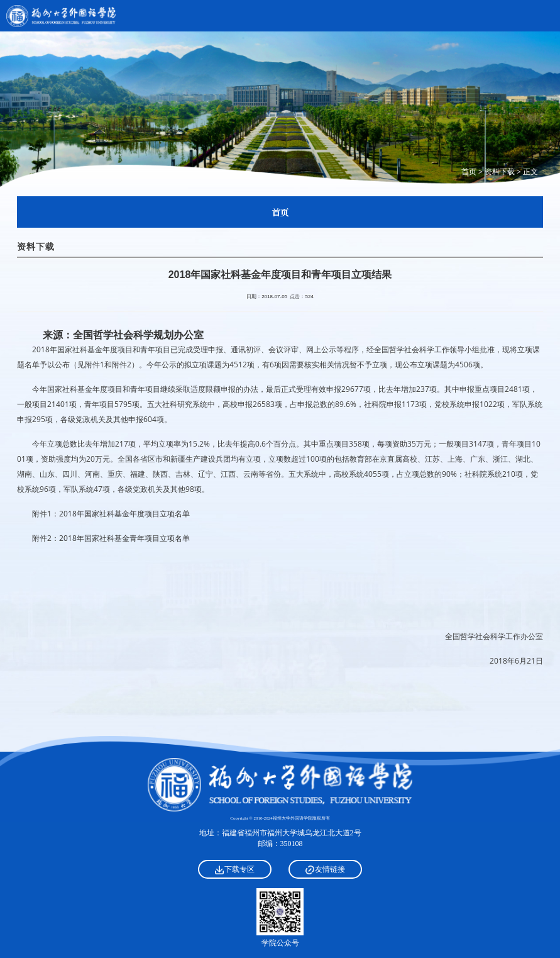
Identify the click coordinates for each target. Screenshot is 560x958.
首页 (469, 171)
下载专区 (235, 869)
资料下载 (500, 171)
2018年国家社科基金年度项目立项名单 (124, 514)
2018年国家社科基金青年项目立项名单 (124, 538)
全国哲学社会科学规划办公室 (138, 335)
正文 (530, 171)
